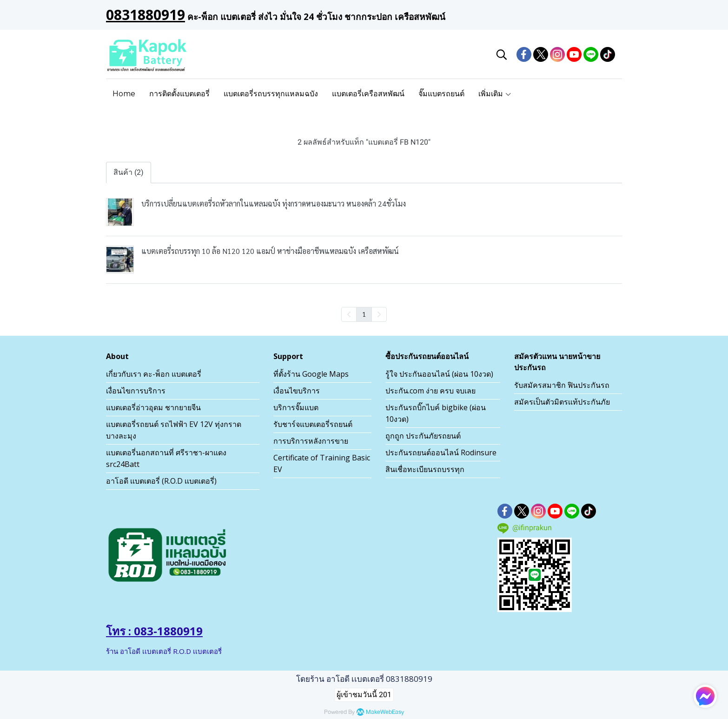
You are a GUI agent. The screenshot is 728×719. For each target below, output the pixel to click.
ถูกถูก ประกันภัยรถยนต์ (423, 436)
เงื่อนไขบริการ (297, 391)
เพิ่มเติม (495, 94)
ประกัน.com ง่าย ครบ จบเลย (430, 391)
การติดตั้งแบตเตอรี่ (179, 94)
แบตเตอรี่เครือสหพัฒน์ (368, 94)
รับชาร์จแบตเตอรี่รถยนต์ (313, 424)
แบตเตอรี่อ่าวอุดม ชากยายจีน (153, 407)
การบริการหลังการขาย (311, 441)
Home (124, 94)
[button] (502, 54)
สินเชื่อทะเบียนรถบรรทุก (425, 469)
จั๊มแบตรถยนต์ (441, 94)
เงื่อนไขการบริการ (136, 391)
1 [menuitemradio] (364, 314)
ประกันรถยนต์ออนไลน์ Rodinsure (441, 453)
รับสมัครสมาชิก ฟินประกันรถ (562, 385)
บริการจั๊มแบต (296, 407)
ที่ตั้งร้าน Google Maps (311, 374)
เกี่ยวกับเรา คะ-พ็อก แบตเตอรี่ (154, 374)
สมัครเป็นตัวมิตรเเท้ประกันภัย (562, 402)
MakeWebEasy (385, 712)
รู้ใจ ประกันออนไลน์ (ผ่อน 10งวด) (439, 374)
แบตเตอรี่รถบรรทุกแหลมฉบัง (271, 94)
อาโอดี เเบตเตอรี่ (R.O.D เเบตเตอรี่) (161, 481)
